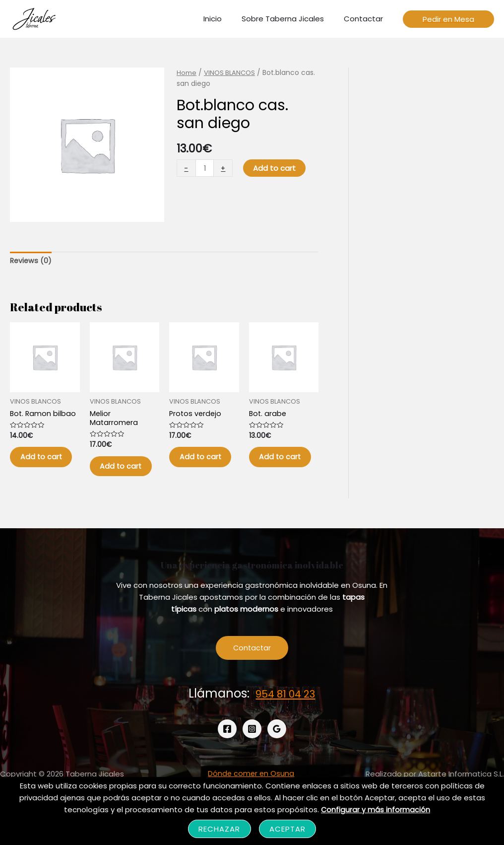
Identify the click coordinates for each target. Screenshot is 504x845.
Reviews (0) (31, 261)
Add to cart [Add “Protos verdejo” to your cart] (199, 467)
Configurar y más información (376, 810)
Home (187, 73)
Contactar (252, 667)
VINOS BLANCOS (230, 73)
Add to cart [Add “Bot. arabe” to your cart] (279, 467)
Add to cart (275, 168)
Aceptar (288, 829)
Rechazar (220, 829)
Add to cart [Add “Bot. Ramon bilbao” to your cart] (40, 467)
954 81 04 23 (285, 713)
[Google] (277, 748)
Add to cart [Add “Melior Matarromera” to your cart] (120, 477)
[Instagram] (252, 748)
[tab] (31, 261)
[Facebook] (227, 748)
